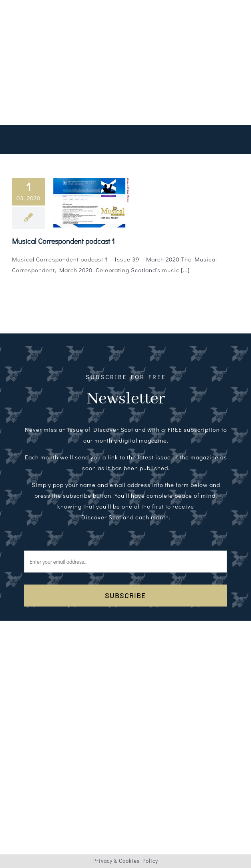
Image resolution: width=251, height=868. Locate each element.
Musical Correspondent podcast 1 (63, 241)
